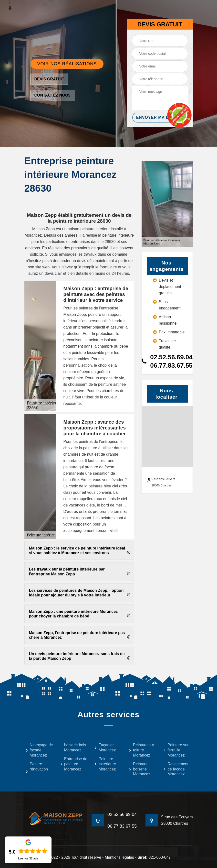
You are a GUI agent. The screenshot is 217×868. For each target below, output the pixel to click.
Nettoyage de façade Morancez (39, 750)
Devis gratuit (49, 79)
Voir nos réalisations (67, 64)
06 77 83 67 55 (122, 826)
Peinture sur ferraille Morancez (176, 750)
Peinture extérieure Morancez (105, 764)
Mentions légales (119, 857)
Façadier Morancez (105, 747)
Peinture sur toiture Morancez (141, 750)
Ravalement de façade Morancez (176, 769)
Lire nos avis (28, 858)
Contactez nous (52, 95)
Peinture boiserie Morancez (139, 769)
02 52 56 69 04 (122, 814)
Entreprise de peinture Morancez (74, 764)
